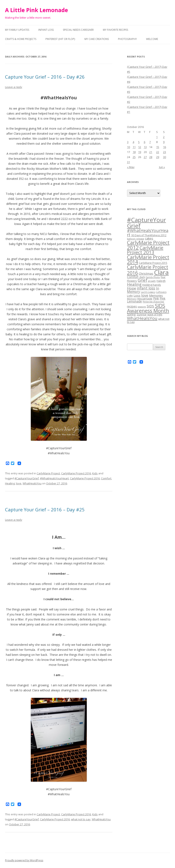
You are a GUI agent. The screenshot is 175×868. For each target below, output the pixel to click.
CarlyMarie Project (48, 473)
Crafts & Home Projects (21, 39)
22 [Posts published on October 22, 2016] (158, 152)
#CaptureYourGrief (27, 478)
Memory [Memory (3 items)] (132, 299)
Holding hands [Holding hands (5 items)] (152, 285)
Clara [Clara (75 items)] (161, 272)
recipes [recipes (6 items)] (132, 306)
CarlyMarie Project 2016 (76, 473)
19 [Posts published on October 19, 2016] (140, 152)
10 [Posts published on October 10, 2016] (128, 147)
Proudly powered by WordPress (24, 860)
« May (131, 167)
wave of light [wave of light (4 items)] (155, 315)
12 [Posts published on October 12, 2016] (140, 147)
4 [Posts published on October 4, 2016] (133, 142)
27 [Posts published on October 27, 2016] (145, 157)
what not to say (81, 819)
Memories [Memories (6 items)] (156, 296)
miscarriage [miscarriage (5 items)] (145, 299)
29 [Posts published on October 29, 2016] (158, 157)
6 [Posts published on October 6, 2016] (145, 142)
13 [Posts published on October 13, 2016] (145, 147)
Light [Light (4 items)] (130, 296)
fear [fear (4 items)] (163, 277)
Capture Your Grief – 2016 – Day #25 (45, 509)
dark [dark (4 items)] (142, 277)
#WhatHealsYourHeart (54, 478)
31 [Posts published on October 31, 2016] (128, 162)
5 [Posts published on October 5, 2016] (139, 142)
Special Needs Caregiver (78, 30)
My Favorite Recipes (115, 30)
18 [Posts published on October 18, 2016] (134, 152)
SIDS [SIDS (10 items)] (150, 306)
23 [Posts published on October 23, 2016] (165, 152)
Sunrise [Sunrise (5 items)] (142, 314)
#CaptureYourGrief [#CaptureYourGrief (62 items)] (146, 223)
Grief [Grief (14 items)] (143, 280)
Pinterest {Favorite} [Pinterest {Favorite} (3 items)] (153, 302)
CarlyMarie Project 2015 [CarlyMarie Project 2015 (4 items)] (153, 263)
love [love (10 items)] (145, 295)
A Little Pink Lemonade (36, 10)
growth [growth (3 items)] (152, 281)
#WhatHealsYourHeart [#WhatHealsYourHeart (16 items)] (148, 233)
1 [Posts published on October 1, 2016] (157, 137)
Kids (95, 473)
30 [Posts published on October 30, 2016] (165, 157)
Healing (10, 483)
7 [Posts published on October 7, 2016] (150, 142)
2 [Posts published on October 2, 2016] (164, 137)
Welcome (152, 39)
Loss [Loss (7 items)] (137, 295)
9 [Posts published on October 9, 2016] (164, 142)
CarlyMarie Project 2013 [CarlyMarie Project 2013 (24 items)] (145, 250)
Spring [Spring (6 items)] (131, 314)
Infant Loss (46, 30)
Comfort (106, 478)
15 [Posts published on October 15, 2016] (158, 147)
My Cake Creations (97, 39)
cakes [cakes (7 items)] (149, 238)
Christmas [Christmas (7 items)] (146, 273)
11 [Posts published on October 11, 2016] (134, 147)
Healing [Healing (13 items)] (134, 284)
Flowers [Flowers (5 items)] (132, 281)
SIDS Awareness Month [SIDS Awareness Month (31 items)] (148, 308)
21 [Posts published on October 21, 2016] (151, 152)
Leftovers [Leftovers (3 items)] (161, 292)
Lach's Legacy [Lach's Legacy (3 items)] (148, 292)
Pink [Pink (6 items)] (156, 298)
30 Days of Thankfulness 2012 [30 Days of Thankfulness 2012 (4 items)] (149, 235)
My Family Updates (17, 30)
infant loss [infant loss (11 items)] (146, 288)
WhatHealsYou (32, 483)
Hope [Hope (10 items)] (132, 288)
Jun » (162, 167)
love (19, 483)
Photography (127, 39)
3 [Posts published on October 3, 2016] (128, 142)
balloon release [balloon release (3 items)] (136, 239)
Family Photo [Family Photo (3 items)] (153, 277)
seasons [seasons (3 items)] (142, 307)
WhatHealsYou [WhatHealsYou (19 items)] (142, 318)
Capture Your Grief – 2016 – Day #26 (45, 77)
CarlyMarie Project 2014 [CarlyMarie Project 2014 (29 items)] (148, 260)
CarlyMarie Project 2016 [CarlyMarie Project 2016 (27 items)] (148, 270)
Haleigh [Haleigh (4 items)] (161, 281)
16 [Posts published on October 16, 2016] (165, 147)
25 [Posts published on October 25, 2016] (134, 157)
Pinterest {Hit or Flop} (60, 39)
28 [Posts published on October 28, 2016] (151, 157)
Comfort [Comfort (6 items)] (133, 277)
